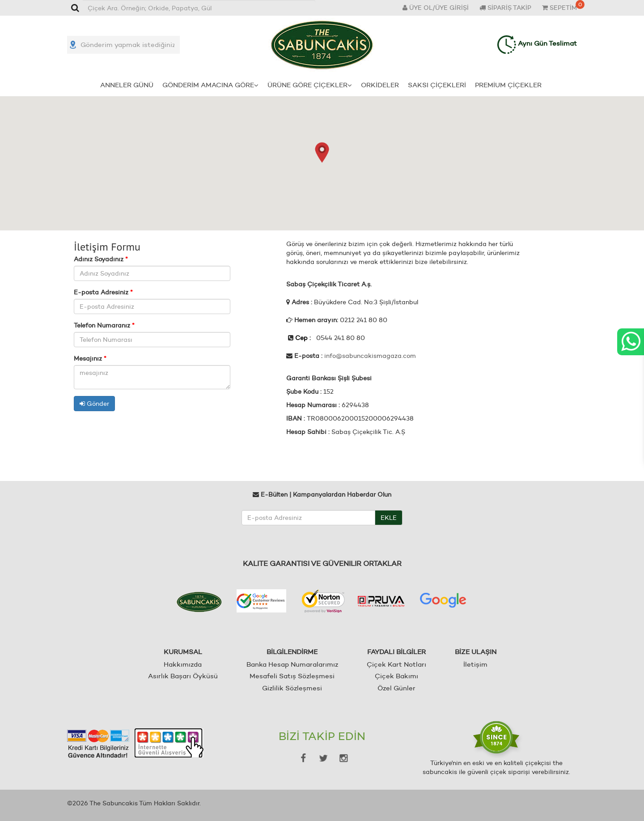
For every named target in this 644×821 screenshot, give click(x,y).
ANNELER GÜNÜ (127, 85)
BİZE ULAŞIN (476, 652)
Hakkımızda (183, 664)
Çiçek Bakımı (396, 676)
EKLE (389, 518)
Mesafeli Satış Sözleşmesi (292, 676)
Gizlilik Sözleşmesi (292, 688)
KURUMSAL (183, 652)
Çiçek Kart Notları (396, 664)
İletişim (475, 664)
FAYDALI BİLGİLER (396, 652)
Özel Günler (396, 688)
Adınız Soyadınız (101, 259)
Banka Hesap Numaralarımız (292, 664)
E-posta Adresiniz (103, 292)
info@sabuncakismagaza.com (370, 356)
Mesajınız (90, 358)
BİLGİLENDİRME (292, 652)
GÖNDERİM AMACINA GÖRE (210, 85)
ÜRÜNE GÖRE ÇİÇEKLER (310, 85)
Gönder (94, 404)
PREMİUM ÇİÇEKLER (508, 85)
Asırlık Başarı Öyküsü (183, 676)
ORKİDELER (380, 85)
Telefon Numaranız (104, 325)
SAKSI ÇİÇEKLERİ (437, 85)
